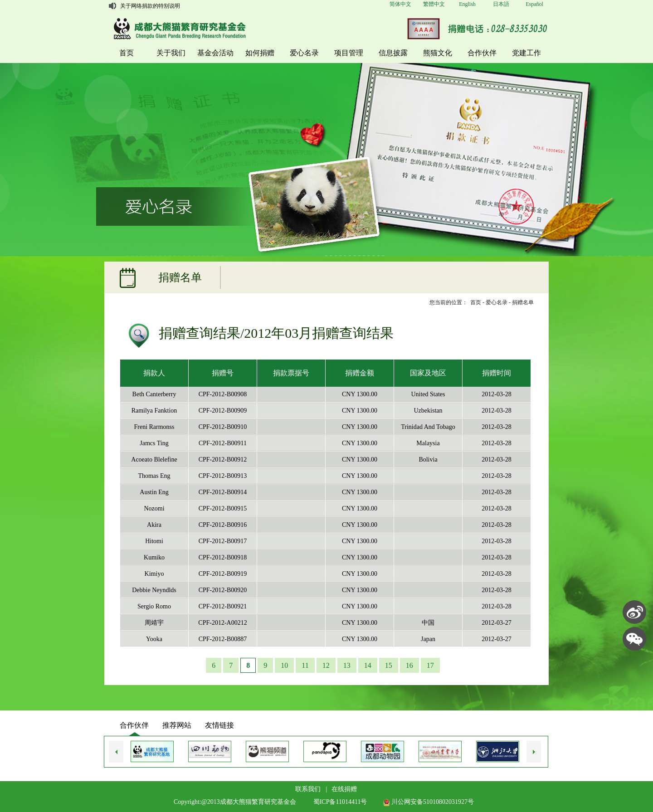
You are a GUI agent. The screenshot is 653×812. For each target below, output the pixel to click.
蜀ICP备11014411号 (340, 802)
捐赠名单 (523, 302)
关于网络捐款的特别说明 (150, 6)
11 (305, 665)
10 (284, 665)
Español (534, 4)
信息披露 (393, 53)
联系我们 (308, 789)
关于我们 (171, 53)
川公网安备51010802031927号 (429, 802)
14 (368, 665)
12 (326, 665)
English (467, 4)
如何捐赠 (260, 53)
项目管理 (349, 53)
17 (430, 665)
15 (389, 665)
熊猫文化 (438, 53)
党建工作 (526, 53)
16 (409, 665)
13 (347, 665)
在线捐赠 (344, 789)
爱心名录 (304, 53)
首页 (127, 53)
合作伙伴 (482, 53)
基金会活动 (215, 53)
